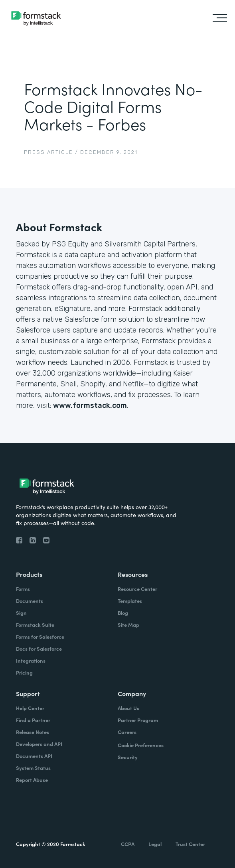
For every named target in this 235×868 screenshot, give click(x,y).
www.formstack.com (90, 405)
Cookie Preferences (141, 745)
